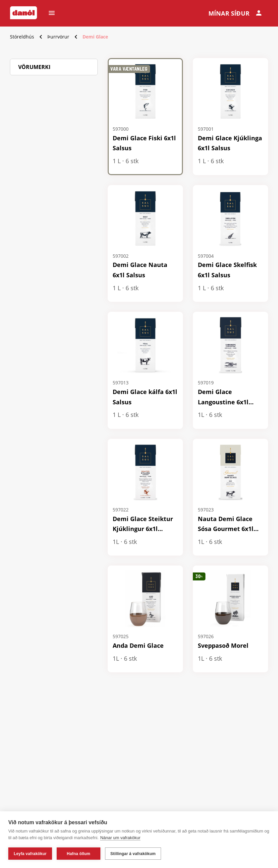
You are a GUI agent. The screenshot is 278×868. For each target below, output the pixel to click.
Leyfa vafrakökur (30, 854)
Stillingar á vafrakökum (133, 854)
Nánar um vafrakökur (120, 838)
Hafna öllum (79, 854)
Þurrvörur (58, 37)
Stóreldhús (22, 37)
